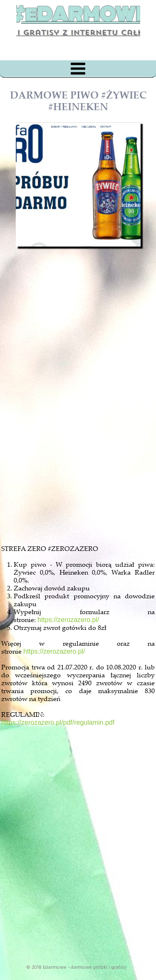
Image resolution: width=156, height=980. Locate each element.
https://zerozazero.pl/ (68, 620)
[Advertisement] (86, 438)
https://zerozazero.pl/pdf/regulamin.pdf (58, 722)
